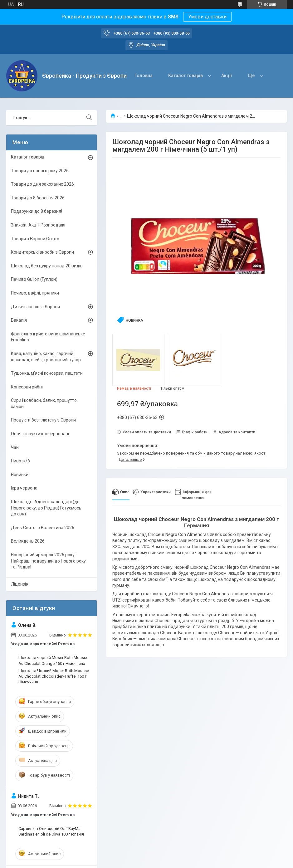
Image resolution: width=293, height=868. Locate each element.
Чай (15, 447)
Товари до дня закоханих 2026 (42, 184)
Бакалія (19, 320)
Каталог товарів (186, 76)
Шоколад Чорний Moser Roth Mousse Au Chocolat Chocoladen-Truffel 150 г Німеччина (54, 676)
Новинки (20, 475)
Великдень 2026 (28, 541)
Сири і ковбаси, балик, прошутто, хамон (44, 403)
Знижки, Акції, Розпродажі (38, 225)
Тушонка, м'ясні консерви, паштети (47, 373)
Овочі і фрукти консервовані (40, 434)
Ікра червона (24, 488)
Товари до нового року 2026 (40, 171)
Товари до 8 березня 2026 (38, 198)
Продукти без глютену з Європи (43, 420)
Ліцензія (20, 584)
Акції (227, 76)
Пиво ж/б (20, 461)
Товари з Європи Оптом (35, 239)
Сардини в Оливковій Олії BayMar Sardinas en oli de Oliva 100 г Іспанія (51, 831)
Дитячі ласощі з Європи (35, 307)
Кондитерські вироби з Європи (42, 252)
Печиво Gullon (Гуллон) (34, 279)
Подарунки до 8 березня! (37, 211)
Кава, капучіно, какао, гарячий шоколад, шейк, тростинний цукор (46, 357)
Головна (144, 76)
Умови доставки (207, 17)
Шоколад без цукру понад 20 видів (47, 266)
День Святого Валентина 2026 (43, 528)
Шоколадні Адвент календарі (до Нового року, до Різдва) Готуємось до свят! (46, 508)
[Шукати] (89, 118)
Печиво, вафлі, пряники (35, 293)
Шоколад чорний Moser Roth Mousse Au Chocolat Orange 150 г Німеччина (53, 660)
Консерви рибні (27, 387)
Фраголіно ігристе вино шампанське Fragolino (48, 337)
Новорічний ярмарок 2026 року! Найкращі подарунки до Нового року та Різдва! (48, 561)
